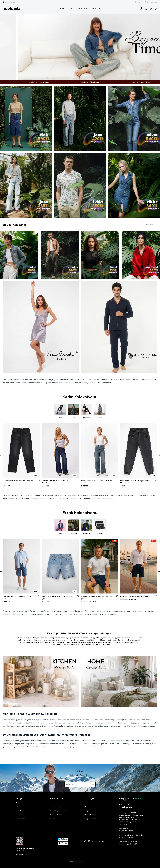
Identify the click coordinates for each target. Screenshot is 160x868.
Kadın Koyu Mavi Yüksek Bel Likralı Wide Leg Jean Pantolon (58, 482)
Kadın (18, 803)
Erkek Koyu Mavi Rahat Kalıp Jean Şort (134, 596)
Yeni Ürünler (20, 819)
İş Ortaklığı (54, 819)
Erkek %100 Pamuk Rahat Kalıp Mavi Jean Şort (18, 597)
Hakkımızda (54, 803)
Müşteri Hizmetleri (91, 815)
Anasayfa (88, 803)
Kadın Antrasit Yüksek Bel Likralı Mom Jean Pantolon (18, 482)
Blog (86, 807)
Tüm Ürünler (151, 225)
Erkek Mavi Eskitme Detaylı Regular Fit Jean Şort (57, 597)
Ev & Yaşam (20, 811)
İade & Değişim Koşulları (59, 811)
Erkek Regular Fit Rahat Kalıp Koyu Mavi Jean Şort (97, 597)
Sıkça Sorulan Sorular (58, 807)
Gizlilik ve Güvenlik (57, 815)
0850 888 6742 (125, 828)
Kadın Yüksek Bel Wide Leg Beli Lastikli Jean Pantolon (97, 482)
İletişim (87, 811)
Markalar (19, 815)
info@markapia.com (126, 831)
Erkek (18, 807)
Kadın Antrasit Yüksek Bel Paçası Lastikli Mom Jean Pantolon (135, 482)
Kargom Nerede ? (91, 819)
